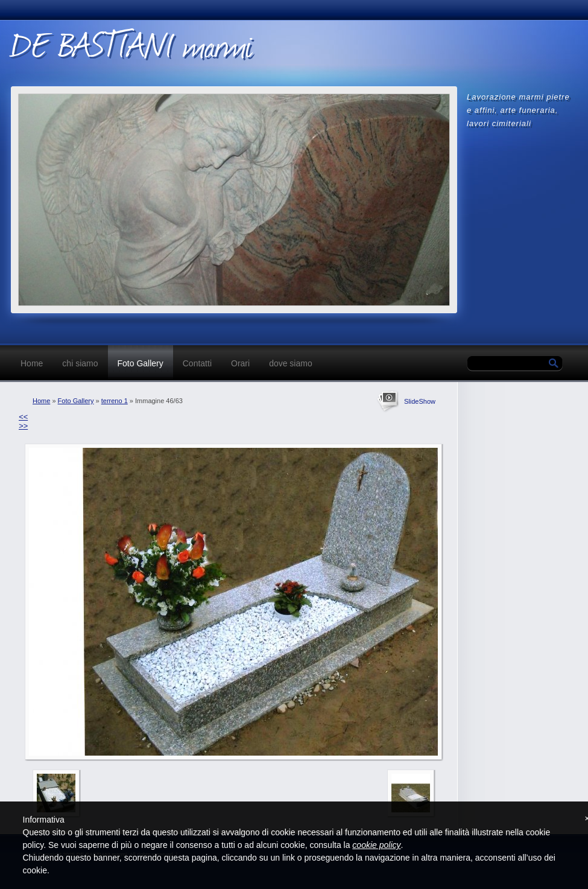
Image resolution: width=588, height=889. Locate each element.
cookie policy (376, 845)
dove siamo (291, 363)
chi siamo (80, 363)
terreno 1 (115, 401)
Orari (240, 363)
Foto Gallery (141, 363)
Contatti (197, 363)
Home (32, 363)
